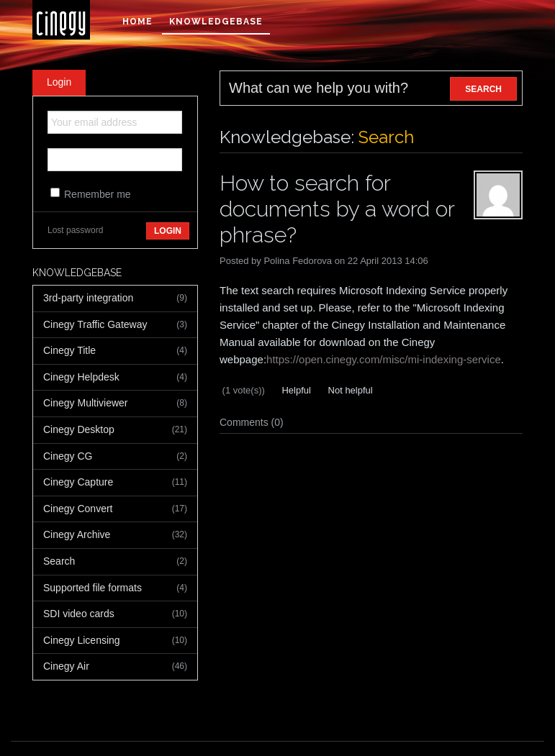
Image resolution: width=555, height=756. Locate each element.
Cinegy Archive (115, 535)
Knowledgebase (216, 22)
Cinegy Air (115, 667)
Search (115, 562)
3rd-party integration (115, 299)
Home (137, 22)
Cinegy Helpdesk (115, 378)
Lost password (75, 230)
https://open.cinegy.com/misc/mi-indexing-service (384, 359)
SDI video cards (115, 614)
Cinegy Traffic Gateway (115, 325)
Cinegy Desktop (115, 430)
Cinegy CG (115, 457)
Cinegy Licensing (115, 641)
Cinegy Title (115, 351)
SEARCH (483, 89)
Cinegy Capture (115, 483)
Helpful (295, 390)
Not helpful (349, 390)
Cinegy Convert (115, 509)
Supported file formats (115, 588)
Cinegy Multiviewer (115, 404)
